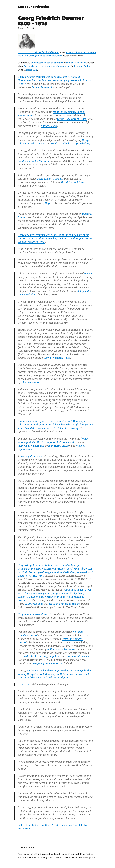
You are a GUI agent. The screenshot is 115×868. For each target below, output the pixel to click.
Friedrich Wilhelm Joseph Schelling (70, 144)
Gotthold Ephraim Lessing (32, 656)
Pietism (88, 274)
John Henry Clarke (59, 446)
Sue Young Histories (34, 7)
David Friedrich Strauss (50, 179)
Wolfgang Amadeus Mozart (78, 590)
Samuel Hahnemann (76, 63)
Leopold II (54, 656)
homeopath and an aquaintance (48, 63)
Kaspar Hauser (26, 115)
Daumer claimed (34, 604)
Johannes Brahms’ (83, 66)
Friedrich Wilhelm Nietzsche (34, 161)
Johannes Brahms (31, 382)
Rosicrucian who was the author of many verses (47, 66)
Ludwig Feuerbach (42, 87)
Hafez (48, 203)
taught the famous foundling (69, 112)
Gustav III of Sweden (77, 656)
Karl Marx (32, 671)
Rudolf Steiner (25, 825)
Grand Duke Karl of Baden (72, 119)
